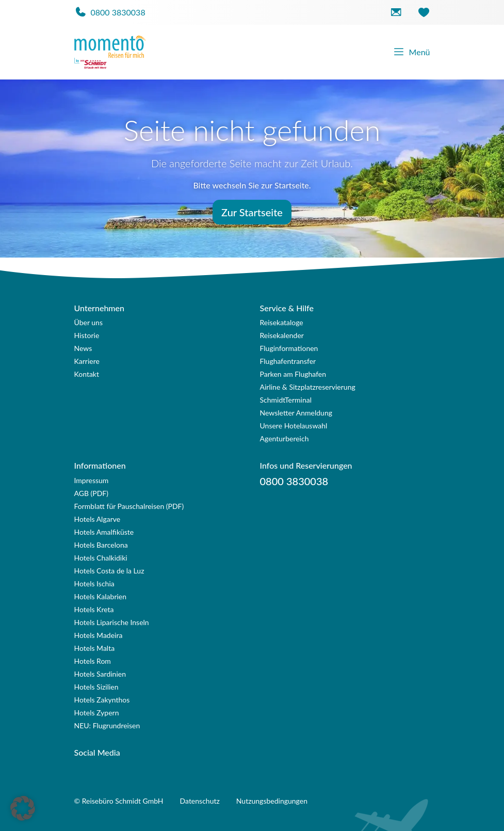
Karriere (87, 361)
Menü (411, 52)
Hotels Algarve (97, 519)
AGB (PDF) (92, 493)
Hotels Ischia (94, 584)
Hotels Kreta (94, 609)
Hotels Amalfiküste (104, 532)
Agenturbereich (284, 438)
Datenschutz (200, 801)
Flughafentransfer (288, 361)
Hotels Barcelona (101, 545)
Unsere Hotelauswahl (294, 426)
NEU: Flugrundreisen (107, 725)
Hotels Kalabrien (101, 596)
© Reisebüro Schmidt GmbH (119, 801)
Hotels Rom (93, 661)
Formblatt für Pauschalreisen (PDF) (129, 506)
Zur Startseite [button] (252, 212)
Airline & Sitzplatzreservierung (308, 387)
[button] (23, 808)
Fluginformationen (289, 348)
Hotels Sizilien (96, 687)
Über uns (88, 322)
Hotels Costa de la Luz (109, 571)
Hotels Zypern (97, 713)
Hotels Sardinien (100, 674)
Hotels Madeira (99, 635)
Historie (87, 335)
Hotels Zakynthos (102, 700)
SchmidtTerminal (286, 400)
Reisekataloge (282, 322)
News (83, 348)
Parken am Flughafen (293, 374)
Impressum (92, 480)
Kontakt (87, 374)
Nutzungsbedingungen (272, 801)
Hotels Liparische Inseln (112, 622)
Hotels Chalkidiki (101, 558)
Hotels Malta (95, 648)
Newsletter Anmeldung (296, 413)
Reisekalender (282, 335)
